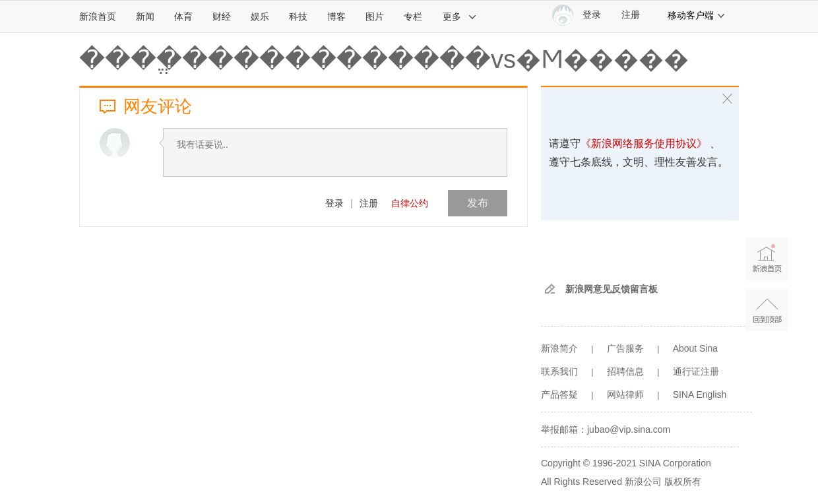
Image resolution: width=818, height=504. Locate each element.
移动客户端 (697, 15)
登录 (334, 203)
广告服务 (625, 348)
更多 (460, 16)
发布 (478, 203)
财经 (222, 16)
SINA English (700, 394)
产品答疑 (559, 394)
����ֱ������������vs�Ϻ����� (384, 59)
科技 (298, 16)
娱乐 (260, 16)
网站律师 (625, 394)
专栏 (413, 16)
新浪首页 (98, 16)
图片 (375, 16)
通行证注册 (696, 371)
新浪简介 (559, 348)
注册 (631, 15)
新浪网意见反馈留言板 (612, 289)
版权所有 (683, 482)
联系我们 (559, 371)
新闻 (145, 16)
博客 (336, 16)
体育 (183, 16)
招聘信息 (625, 371)
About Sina (696, 348)
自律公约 (410, 203)
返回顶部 (767, 310)
